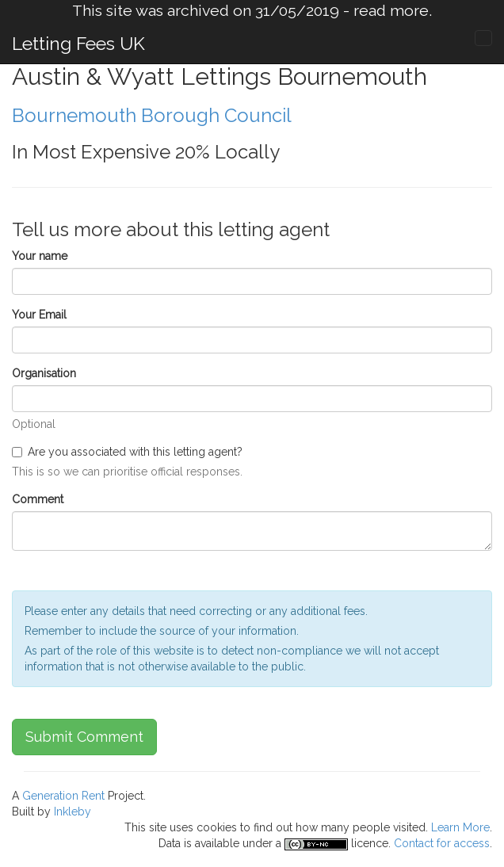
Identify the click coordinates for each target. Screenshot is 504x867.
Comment (38, 499)
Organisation (44, 373)
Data (170, 843)
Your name (40, 256)
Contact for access (442, 843)
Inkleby (73, 812)
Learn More (460, 827)
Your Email (39, 315)
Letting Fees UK (78, 43)
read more (391, 11)
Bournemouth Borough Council (152, 115)
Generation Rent (63, 796)
